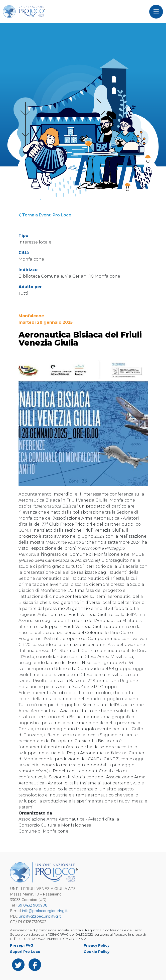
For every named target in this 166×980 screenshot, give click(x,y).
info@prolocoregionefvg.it (45, 911)
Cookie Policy (97, 952)
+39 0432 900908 (32, 905)
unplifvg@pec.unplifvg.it (40, 916)
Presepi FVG (22, 945)
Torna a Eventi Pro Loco (45, 215)
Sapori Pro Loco (25, 952)
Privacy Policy (97, 945)
